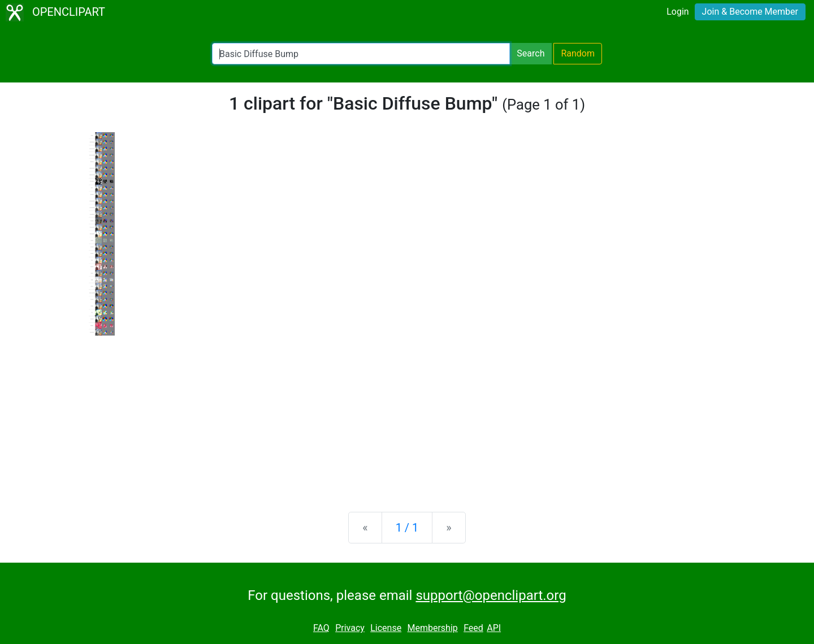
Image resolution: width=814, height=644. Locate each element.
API (494, 628)
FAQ (321, 628)
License (386, 628)
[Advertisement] (407, 415)
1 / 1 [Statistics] (407, 528)
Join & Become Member (750, 12)
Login (677, 12)
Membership (432, 628)
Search (531, 53)
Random (578, 53)
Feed (473, 628)
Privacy (350, 628)
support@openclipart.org (491, 595)
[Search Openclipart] (361, 54)
